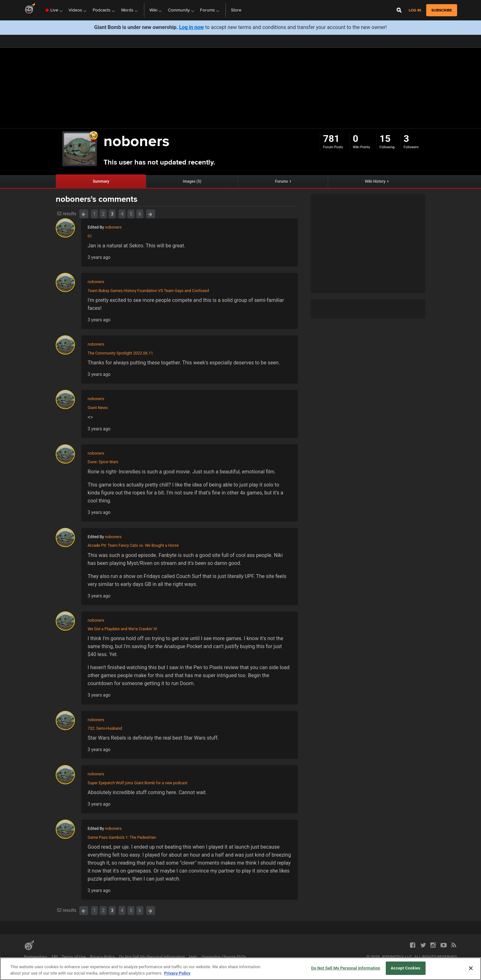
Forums (281, 181)
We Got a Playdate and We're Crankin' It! (122, 629)
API (54, 957)
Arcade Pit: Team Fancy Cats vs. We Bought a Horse (133, 545)
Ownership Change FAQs (224, 957)
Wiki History (375, 181)
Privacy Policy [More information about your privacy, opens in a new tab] (177, 973)
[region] (240, 969)
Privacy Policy (102, 957)
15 (385, 139)
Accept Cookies (406, 968)
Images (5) (192, 181)
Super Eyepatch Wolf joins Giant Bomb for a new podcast (138, 783)
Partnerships (36, 957)
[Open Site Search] (399, 10)
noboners (113, 227)
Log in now (191, 27)
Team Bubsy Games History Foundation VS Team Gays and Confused (148, 291)
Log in (415, 10)
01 (90, 236)
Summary (101, 181)
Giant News (98, 408)
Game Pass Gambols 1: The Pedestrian (122, 837)
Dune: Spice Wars (103, 462)
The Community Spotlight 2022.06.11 (120, 353)
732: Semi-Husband (105, 728)
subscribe (442, 10)
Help (193, 957)
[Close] (471, 968)
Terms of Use (74, 957)
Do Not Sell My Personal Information (152, 957)
